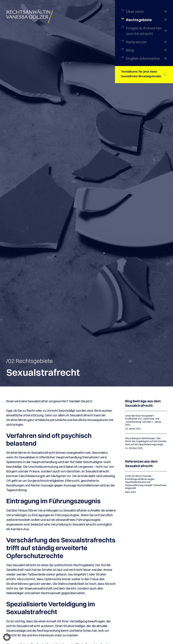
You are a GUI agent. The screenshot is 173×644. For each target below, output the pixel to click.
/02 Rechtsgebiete (29, 361)
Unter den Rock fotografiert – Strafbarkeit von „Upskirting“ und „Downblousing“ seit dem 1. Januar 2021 (143, 420)
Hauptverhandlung (69, 457)
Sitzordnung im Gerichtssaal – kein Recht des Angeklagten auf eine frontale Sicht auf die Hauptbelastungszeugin (146, 441)
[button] (7, 637)
